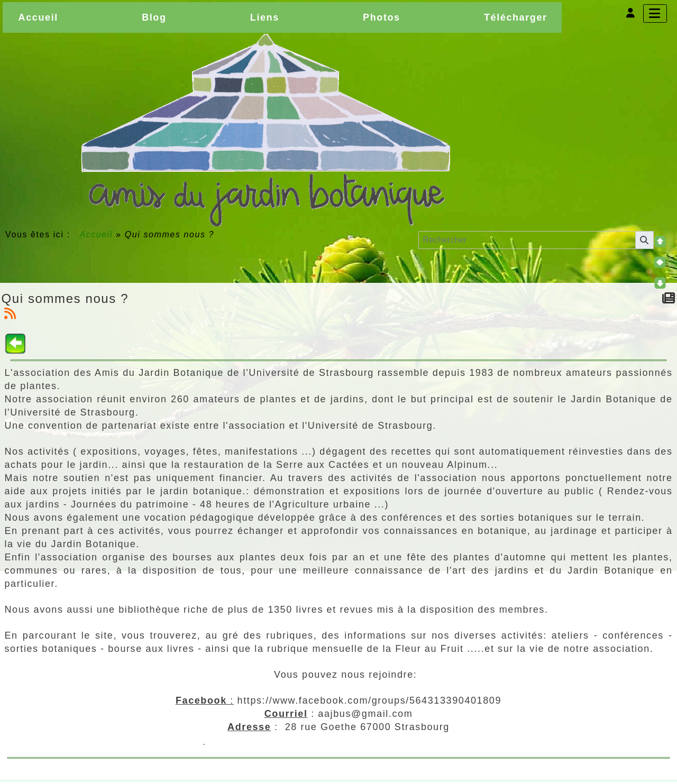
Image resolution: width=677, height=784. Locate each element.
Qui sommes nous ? (65, 298)
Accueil (96, 234)
